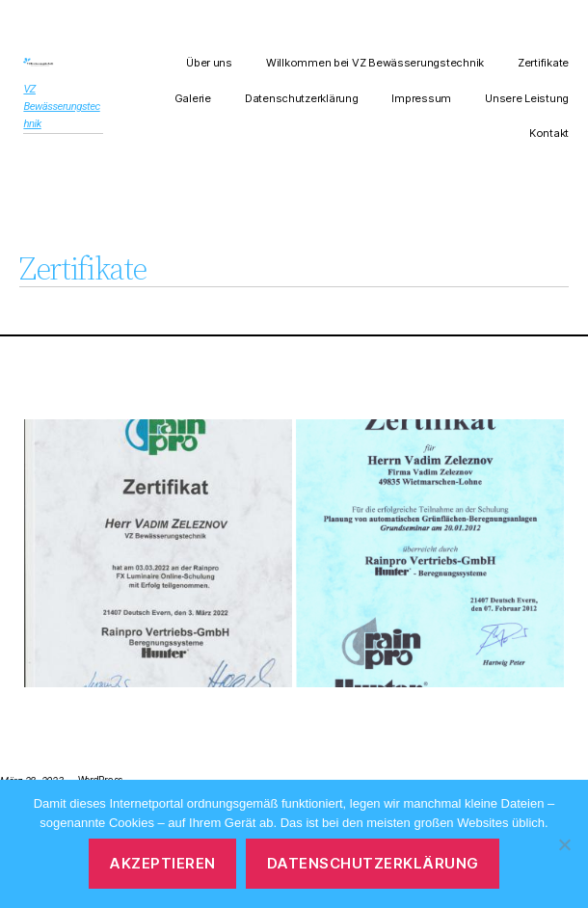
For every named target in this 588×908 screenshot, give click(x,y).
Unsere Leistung (527, 98)
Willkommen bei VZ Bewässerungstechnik (375, 63)
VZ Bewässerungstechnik (61, 107)
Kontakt (549, 133)
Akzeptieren (162, 863)
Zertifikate (543, 63)
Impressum (421, 98)
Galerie (193, 98)
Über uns (209, 63)
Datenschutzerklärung (302, 98)
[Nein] (564, 844)
